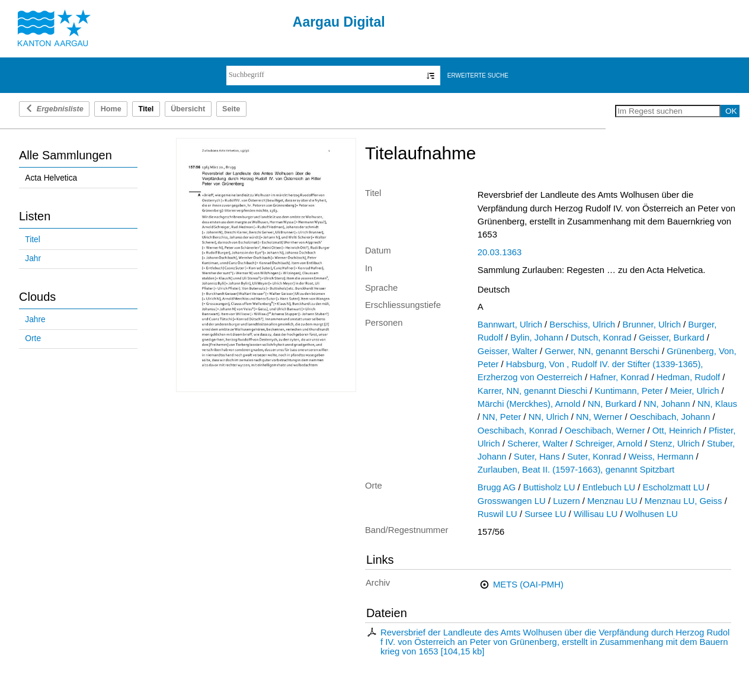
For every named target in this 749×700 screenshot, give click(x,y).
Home (111, 109)
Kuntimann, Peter (628, 391)
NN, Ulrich (549, 417)
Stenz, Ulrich (674, 444)
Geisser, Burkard (672, 338)
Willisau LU (596, 514)
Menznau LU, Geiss (684, 501)
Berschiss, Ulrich (582, 325)
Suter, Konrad (594, 457)
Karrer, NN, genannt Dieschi (532, 391)
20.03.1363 (500, 252)
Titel (32, 240)
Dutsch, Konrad (601, 338)
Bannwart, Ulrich (510, 325)
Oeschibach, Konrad (518, 431)
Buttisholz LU (549, 487)
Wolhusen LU (652, 514)
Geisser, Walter (508, 351)
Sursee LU (545, 514)
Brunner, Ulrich (652, 325)
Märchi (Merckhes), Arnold (529, 404)
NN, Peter (502, 417)
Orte (33, 338)
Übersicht (188, 109)
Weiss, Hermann (661, 457)
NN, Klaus (717, 404)
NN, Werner (599, 417)
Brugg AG (497, 487)
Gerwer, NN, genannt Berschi (602, 351)
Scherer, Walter (537, 444)
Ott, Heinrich (677, 431)
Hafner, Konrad (619, 377)
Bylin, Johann (537, 338)
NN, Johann (667, 404)
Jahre (35, 320)
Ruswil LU (497, 514)
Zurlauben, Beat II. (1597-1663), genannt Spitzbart (576, 470)
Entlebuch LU (609, 487)
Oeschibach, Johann (670, 417)
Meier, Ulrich (695, 391)
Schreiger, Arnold (609, 444)
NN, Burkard (612, 404)
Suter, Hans (537, 457)
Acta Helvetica (51, 178)
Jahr (33, 259)
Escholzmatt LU (674, 487)
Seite (231, 109)
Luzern (566, 501)
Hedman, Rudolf (689, 377)
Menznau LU (612, 501)
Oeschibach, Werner (605, 431)
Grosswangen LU (512, 501)
